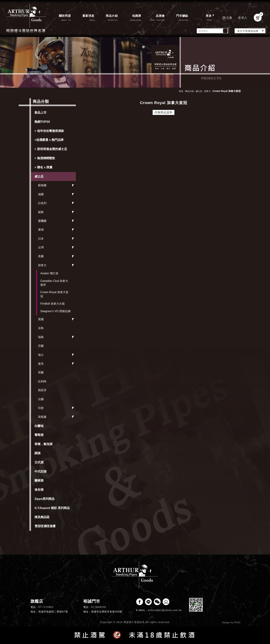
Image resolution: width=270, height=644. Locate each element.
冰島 (41, 328)
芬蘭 (41, 346)
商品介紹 (189, 91)
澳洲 (41, 230)
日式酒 (39, 462)
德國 (41, 194)
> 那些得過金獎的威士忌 (51, 149)
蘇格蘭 (42, 185)
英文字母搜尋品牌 (248, 31)
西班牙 (42, 390)
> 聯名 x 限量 (43, 167)
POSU (237, 623)
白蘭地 (39, 426)
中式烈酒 (40, 472)
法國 (41, 399)
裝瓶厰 (42, 417)
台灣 (41, 247)
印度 (41, 408)
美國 (41, 256)
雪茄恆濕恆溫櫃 (45, 526)
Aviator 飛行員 (49, 273)
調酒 (37, 453)
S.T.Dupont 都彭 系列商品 (52, 508)
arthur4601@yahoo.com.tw (165, 610)
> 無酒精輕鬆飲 (45, 158)
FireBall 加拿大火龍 (53, 304)
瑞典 (41, 337)
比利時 (42, 381)
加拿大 (42, 265)
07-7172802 (46, 607)
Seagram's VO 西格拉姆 (55, 311)
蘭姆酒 (39, 481)
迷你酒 (39, 490)
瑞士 (41, 355)
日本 (41, 239)
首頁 (181, 91)
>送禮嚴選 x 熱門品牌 (49, 140)
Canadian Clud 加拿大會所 (54, 283)
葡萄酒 (39, 435)
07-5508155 (99, 607)
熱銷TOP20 (42, 122)
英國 (41, 319)
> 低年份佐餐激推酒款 (49, 131)
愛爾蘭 (42, 221)
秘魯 (41, 212)
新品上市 (40, 113)
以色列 (42, 203)
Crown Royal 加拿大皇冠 (54, 294)
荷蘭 (41, 372)
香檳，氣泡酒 (43, 444)
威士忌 (39, 176)
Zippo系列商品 (45, 499)
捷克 (41, 364)
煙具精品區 (42, 517)
